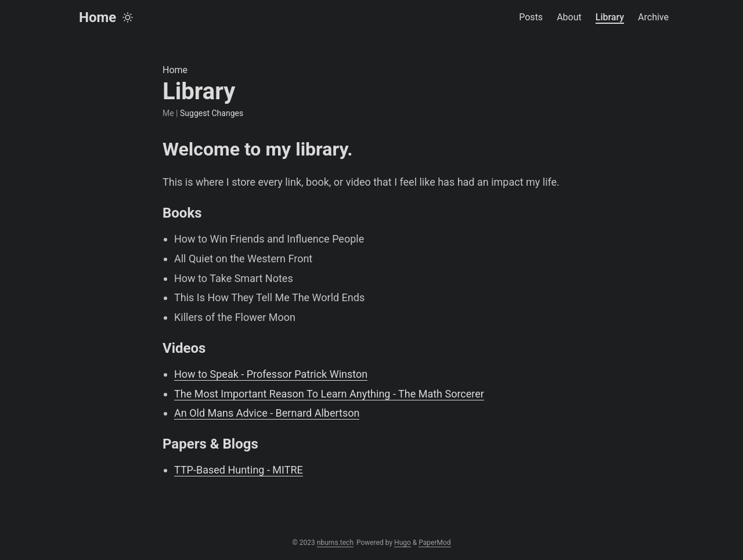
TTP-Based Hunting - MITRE (239, 470)
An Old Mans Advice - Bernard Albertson (267, 413)
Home (98, 17)
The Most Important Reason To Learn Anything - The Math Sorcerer (329, 394)
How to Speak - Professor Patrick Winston (271, 374)
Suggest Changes (212, 113)
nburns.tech (335, 543)
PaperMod (434, 543)
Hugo (403, 543)
